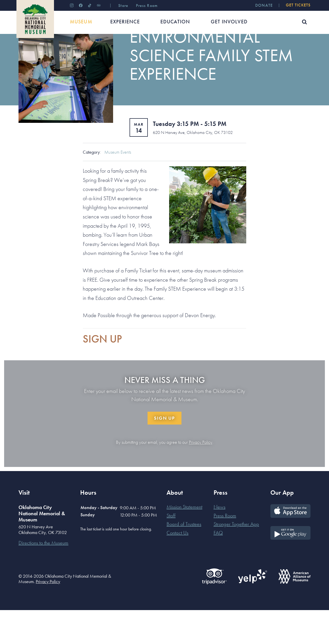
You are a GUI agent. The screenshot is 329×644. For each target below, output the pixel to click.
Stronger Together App (236, 558)
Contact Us (177, 567)
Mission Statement (184, 541)
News (220, 541)
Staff (171, 549)
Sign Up (164, 452)
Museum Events (118, 186)
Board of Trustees (184, 558)
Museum (43, 50)
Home (23, 50)
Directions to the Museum (43, 577)
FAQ (218, 567)
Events (63, 50)
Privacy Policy (201, 476)
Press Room (225, 549)
